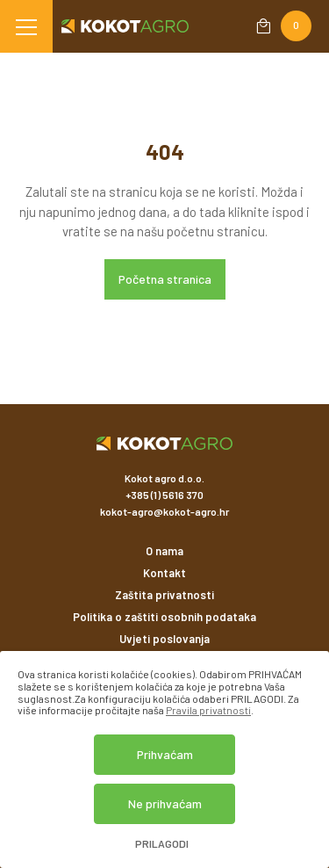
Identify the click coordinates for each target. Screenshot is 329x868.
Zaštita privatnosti (164, 595)
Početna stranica (165, 279)
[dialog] (164, 759)
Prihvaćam (165, 754)
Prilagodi (162, 844)
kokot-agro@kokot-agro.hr (164, 511)
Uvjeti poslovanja (164, 639)
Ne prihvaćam (165, 803)
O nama (164, 551)
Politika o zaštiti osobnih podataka (164, 617)
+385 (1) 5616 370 (164, 495)
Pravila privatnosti (208, 710)
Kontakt (164, 573)
